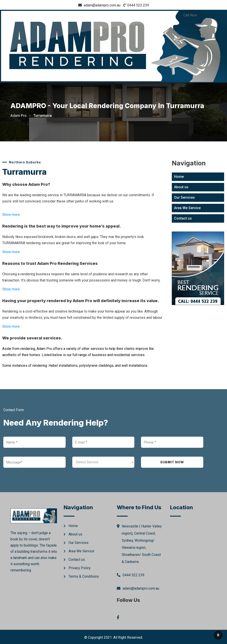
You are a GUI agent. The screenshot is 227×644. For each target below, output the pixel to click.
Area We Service (187, 208)
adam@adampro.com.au (102, 5)
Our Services (184, 197)
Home (179, 177)
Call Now (190, 15)
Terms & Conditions (84, 576)
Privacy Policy (80, 568)
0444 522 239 (138, 5)
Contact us (183, 218)
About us (181, 187)
